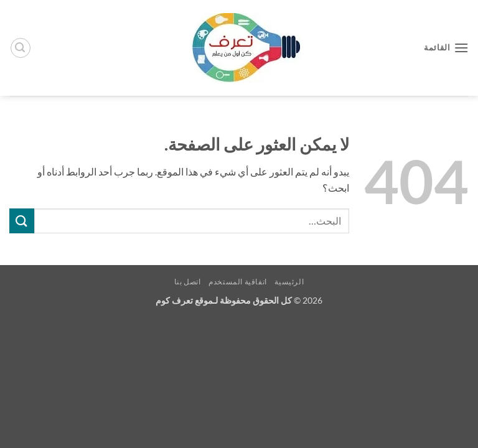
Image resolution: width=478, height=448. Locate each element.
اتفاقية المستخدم (238, 282)
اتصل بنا (188, 282)
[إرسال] (22, 221)
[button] (446, 48)
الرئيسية (289, 282)
